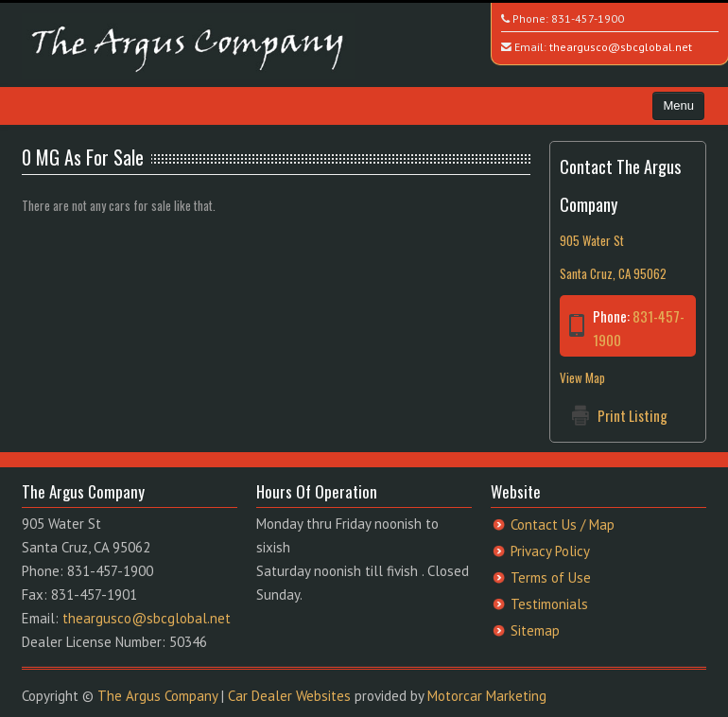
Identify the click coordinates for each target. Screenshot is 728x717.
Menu (678, 105)
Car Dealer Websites (289, 696)
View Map (582, 377)
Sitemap (535, 630)
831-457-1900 (588, 18)
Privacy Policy (550, 551)
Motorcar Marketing (487, 696)
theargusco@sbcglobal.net (621, 47)
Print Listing (633, 415)
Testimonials (549, 604)
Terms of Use (551, 577)
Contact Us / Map (563, 525)
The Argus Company (157, 696)
